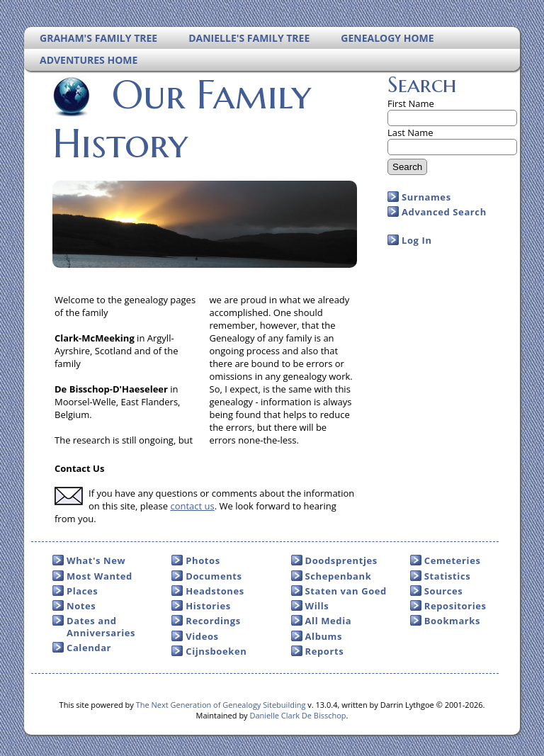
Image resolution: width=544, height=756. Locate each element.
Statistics (447, 576)
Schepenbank (339, 576)
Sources (444, 591)
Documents (214, 576)
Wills (317, 606)
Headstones (215, 591)
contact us (192, 506)
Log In (417, 240)
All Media (329, 621)
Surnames (426, 197)
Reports (325, 651)
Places (82, 591)
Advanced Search (444, 212)
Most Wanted (100, 576)
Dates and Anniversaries (101, 626)
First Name (411, 103)
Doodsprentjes (341, 560)
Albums (324, 636)
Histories (208, 606)
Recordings (213, 621)
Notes (81, 606)
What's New (96, 560)
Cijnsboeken (216, 651)
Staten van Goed (346, 591)
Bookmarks (452, 621)
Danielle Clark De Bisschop (297, 715)
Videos (202, 636)
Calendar (89, 648)
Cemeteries (453, 560)
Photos (203, 560)
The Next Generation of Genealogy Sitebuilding (221, 705)
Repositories (455, 606)
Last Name (410, 132)
